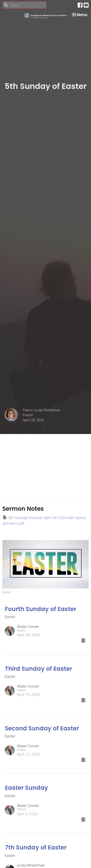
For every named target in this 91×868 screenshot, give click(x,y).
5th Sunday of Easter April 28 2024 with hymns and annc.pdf (44, 520)
